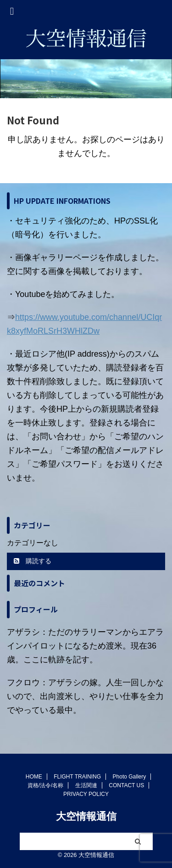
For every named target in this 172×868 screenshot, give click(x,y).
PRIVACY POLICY (86, 794)
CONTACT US (126, 785)
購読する (33, 561)
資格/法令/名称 (46, 785)
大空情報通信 (86, 816)
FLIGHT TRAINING (77, 777)
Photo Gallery (130, 777)
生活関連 (86, 785)
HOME (34, 777)
